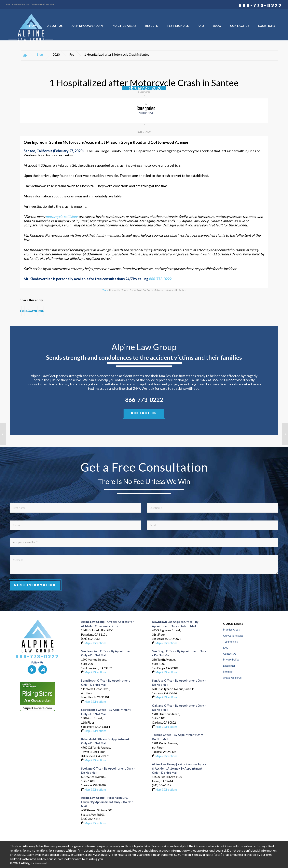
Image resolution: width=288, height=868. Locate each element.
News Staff (145, 132)
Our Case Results (233, 636)
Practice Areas (231, 630)
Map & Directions (96, 643)
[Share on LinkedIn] (31, 311)
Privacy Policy (231, 660)
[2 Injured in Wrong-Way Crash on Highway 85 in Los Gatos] (3, 434)
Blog (40, 54)
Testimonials (230, 642)
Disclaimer (229, 666)
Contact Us (230, 654)
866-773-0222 (260, 5)
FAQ (226, 648)
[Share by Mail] (42, 311)
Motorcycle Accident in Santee (170, 290)
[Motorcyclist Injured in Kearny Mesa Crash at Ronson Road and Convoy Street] (285, 434)
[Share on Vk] (36, 311)
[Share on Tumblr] (33, 311)
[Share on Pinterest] (28, 311)
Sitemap (228, 672)
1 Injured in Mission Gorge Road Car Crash (131, 290)
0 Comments (144, 92)
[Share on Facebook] (21, 311)
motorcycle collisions (62, 217)
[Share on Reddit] (39, 311)
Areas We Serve (232, 678)
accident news (146, 113)
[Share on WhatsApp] (26, 311)
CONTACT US (144, 413)
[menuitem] (259, 5)
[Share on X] (23, 311)
